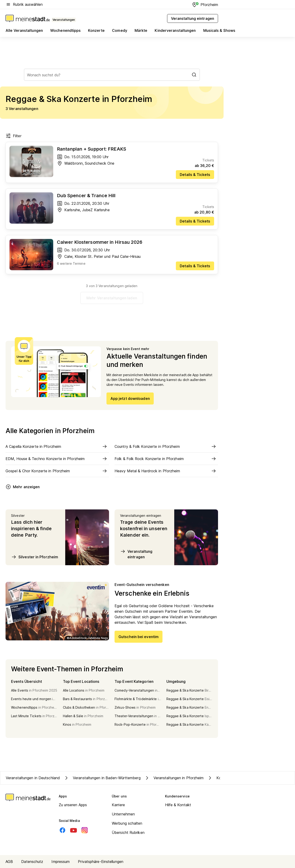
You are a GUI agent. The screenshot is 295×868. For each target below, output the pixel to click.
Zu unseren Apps (73, 805)
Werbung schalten (127, 823)
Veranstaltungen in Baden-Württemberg (102, 778)
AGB (9, 862)
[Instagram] (85, 830)
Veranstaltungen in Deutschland (33, 778)
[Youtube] (74, 830)
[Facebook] (62, 830)
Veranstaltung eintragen (136, 554)
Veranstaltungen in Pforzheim (174, 778)
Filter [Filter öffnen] (13, 136)
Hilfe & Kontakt (178, 805)
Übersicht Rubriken (128, 832)
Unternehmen (123, 814)
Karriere (118, 805)
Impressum (60, 862)
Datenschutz (32, 862)
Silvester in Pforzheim (35, 557)
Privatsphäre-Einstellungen (101, 862)
